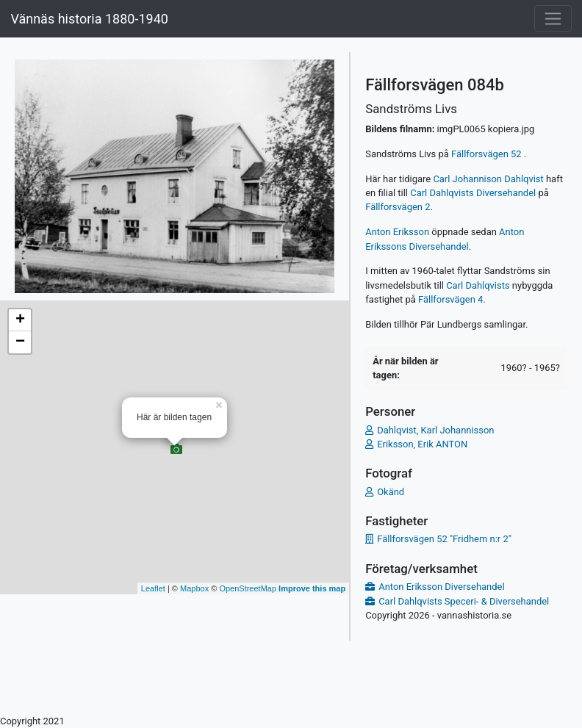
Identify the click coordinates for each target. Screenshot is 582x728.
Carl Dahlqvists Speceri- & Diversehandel (464, 601)
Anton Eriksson (397, 232)
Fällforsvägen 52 (488, 154)
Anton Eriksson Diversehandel (441, 587)
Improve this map (312, 588)
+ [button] (20, 320)
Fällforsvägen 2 (398, 207)
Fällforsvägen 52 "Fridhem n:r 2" (444, 539)
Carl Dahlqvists (478, 285)
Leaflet (153, 588)
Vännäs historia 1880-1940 (89, 19)
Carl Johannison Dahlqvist (488, 179)
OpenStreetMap (248, 588)
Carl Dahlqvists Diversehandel (473, 193)
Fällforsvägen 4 (450, 299)
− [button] (20, 342)
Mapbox (194, 588)
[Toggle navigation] (553, 18)
